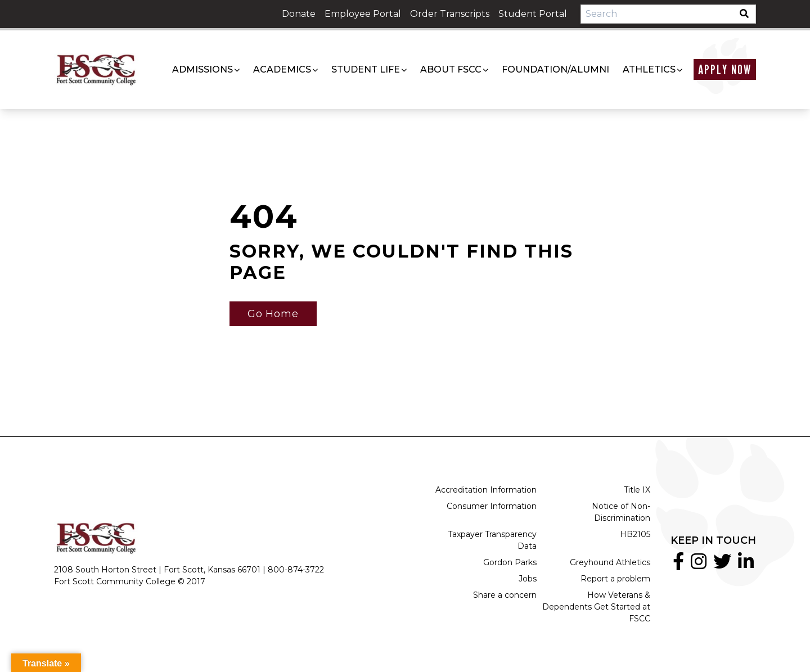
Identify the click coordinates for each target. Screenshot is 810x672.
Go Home (273, 314)
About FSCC (451, 69)
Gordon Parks (510, 562)
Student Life (366, 69)
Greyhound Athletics (610, 562)
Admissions (202, 69)
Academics (282, 69)
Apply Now (725, 69)
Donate (299, 14)
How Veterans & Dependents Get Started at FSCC (596, 607)
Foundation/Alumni (555, 69)
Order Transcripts (450, 14)
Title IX (637, 490)
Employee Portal (363, 14)
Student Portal (533, 14)
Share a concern (505, 595)
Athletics (649, 69)
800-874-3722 (296, 570)
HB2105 (635, 534)
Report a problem (615, 579)
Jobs (528, 579)
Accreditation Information (486, 490)
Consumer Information (492, 506)
